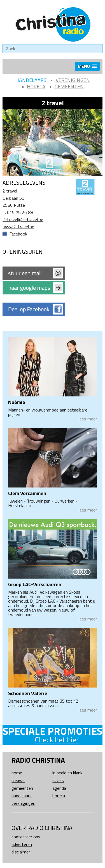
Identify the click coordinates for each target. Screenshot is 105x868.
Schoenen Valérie (28, 693)
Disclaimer (21, 852)
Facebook (18, 234)
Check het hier (57, 740)
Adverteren (22, 844)
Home (17, 773)
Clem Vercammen (27, 493)
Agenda (59, 788)
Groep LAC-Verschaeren (35, 584)
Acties (58, 780)
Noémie (17, 402)
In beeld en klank (67, 773)
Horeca (36, 86)
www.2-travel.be (18, 227)
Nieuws (18, 780)
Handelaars (31, 80)
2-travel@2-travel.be (23, 219)
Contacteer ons (26, 837)
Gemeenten (69, 86)
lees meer (88, 419)
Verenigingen (73, 80)
